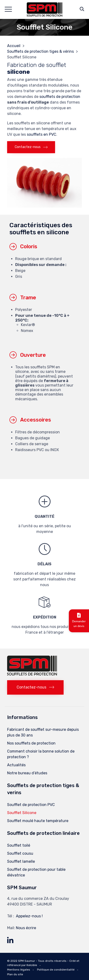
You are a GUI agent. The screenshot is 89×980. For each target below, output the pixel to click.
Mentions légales (19, 970)
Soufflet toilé (19, 845)
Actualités (16, 765)
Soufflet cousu (20, 853)
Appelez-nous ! (29, 916)
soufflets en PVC (42, 134)
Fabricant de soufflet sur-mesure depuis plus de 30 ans (43, 732)
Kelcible (32, 965)
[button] (31, 147)
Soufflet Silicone (22, 813)
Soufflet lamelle (21, 861)
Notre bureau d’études (27, 773)
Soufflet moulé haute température (38, 821)
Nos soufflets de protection (31, 743)
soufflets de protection (60, 97)
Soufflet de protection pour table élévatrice (36, 872)
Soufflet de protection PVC (31, 805)
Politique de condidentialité (56, 970)
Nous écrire (26, 928)
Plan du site (15, 974)
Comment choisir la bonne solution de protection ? (41, 754)
